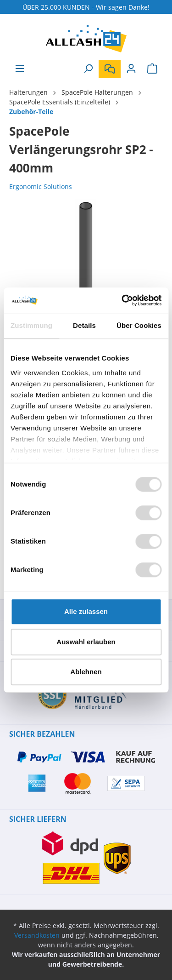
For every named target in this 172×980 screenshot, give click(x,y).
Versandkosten (37, 935)
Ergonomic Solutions (41, 186)
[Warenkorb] (152, 69)
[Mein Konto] (131, 69)
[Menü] (20, 69)
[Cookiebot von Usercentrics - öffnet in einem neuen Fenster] (122, 300)
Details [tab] (84, 325)
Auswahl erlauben (86, 642)
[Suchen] (88, 69)
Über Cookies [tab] (139, 325)
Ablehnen (86, 672)
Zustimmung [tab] (31, 325)
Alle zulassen (86, 611)
